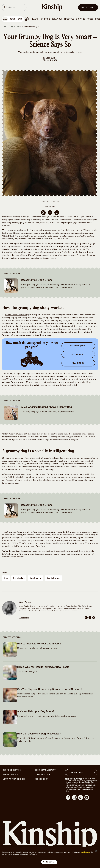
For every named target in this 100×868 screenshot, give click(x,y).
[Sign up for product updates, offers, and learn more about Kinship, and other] (95, 773)
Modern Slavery (74, 779)
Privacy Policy (10, 775)
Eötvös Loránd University (17, 315)
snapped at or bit (49, 255)
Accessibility (42, 779)
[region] (50, 858)
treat (40, 318)
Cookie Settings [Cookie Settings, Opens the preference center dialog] (49, 862)
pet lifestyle (19, 578)
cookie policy (86, 852)
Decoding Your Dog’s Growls (37, 280)
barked (79, 252)
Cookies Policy (42, 775)
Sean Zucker (51, 58)
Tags (5, 573)
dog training (36, 578)
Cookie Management (45, 770)
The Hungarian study (12, 230)
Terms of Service (12, 770)
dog (6, 578)
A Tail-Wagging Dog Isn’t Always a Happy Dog (46, 407)
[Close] (96, 851)
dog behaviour (53, 578)
